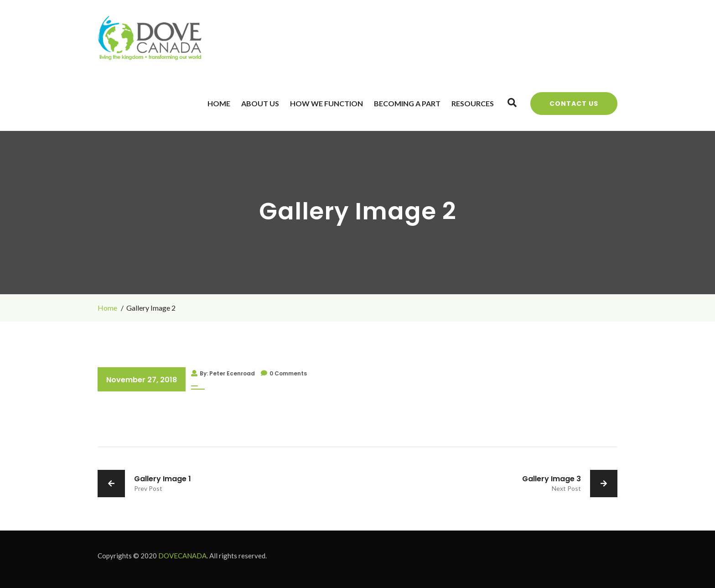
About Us (260, 103)
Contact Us (574, 104)
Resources (473, 103)
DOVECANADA (182, 556)
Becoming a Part (407, 103)
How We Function (326, 103)
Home (219, 103)
